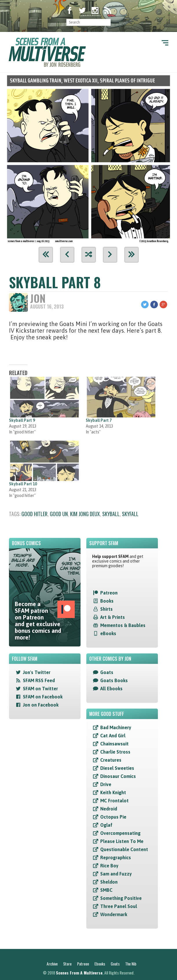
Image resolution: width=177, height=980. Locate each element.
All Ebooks (111, 689)
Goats (107, 672)
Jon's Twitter (37, 672)
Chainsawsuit (114, 744)
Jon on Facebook (41, 705)
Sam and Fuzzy (116, 874)
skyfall (130, 514)
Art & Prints (113, 617)
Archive (52, 964)
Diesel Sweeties (117, 768)
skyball (111, 514)
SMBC (106, 890)
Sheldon (109, 882)
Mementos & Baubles (123, 625)
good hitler (34, 514)
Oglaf (106, 825)
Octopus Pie (113, 817)
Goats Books (114, 680)
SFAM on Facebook (43, 697)
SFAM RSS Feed (39, 680)
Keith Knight (113, 792)
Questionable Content (124, 849)
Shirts (106, 609)
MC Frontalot (114, 801)
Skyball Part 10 (23, 484)
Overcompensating (120, 833)
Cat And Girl (113, 736)
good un (59, 514)
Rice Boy (109, 866)
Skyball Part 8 (55, 282)
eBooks (108, 633)
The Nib (131, 964)
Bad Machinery (116, 727)
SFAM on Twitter (40, 689)
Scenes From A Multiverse (79, 973)
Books (107, 601)
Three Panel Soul (119, 906)
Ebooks (100, 964)
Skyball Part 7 (99, 420)
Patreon (109, 593)
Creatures (111, 760)
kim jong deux (85, 514)
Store (67, 964)
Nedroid (109, 809)
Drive (106, 784)
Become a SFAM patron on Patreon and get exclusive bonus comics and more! (45, 621)
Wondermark (114, 914)
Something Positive (121, 898)
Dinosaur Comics (118, 776)
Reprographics (116, 858)
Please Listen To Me (122, 841)
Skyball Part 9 (22, 420)
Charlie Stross (115, 752)
